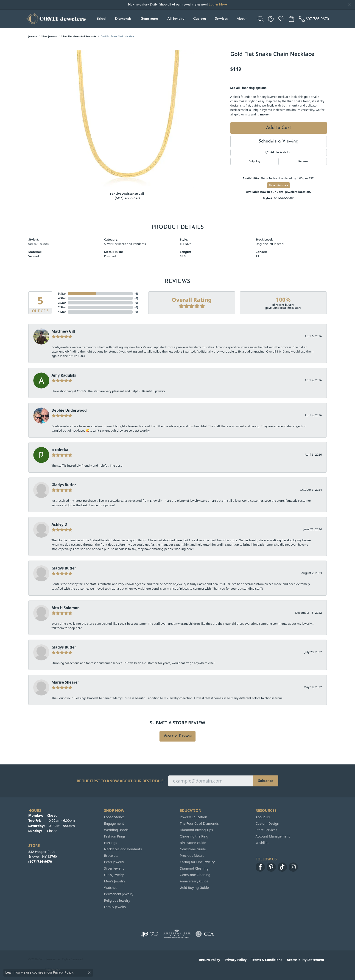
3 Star (62, 303)
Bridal (101, 19)
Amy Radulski (64, 375)
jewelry (33, 36)
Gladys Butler (64, 485)
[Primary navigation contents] (172, 19)
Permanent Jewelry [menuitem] (119, 894)
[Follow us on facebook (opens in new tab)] (260, 867)
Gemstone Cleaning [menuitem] (195, 875)
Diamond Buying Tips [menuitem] (196, 830)
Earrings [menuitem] (111, 843)
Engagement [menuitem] (114, 823)
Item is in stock (279, 185)
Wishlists (262, 843)
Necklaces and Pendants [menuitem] (123, 849)
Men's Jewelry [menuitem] (115, 881)
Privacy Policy (236, 960)
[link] (314, 19)
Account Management (273, 836)
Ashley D (60, 524)
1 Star (62, 312)
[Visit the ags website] (177, 934)
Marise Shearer (65, 682)
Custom (200, 19)
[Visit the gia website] (205, 934)
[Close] (349, 5)
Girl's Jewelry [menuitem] (114, 875)
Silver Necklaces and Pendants (79, 36)
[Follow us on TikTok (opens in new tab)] (282, 867)
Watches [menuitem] (111, 888)
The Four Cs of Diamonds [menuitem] (199, 823)
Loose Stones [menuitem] (114, 817)
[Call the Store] (40, 861)
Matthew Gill (63, 331)
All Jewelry (176, 19)
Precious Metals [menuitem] (192, 855)
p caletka (60, 450)
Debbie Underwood (69, 410)
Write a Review (178, 736)
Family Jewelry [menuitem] (115, 907)
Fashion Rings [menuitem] (115, 836)
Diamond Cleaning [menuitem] (194, 868)
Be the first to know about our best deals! (121, 781)
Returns (303, 162)
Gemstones (150, 19)
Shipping (254, 162)
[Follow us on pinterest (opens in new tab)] (271, 867)
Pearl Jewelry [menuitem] (114, 862)
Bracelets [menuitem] (111, 855)
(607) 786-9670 (127, 198)
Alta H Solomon (66, 608)
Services (221, 19)
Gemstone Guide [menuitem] (193, 849)
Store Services (266, 830)
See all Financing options (249, 88)
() (136, 294)
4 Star (62, 298)
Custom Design (267, 823)
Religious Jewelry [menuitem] (117, 900)
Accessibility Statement (306, 960)
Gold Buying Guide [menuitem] (194, 888)
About (242, 19)
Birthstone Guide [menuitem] (193, 843)
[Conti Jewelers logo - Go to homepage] (56, 19)
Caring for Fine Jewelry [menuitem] (197, 862)
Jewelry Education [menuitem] (194, 817)
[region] (127, 119)
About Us (263, 817)
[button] (261, 19)
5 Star (62, 294)
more (265, 114)
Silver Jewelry (49, 36)
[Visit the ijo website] (150, 934)
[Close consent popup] (89, 973)
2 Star (62, 307)
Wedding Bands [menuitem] (116, 830)
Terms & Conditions (267, 960)
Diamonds (123, 19)
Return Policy (210, 960)
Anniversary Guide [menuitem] (194, 881)
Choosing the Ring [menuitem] (194, 836)
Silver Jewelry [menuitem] (114, 868)
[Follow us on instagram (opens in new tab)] (293, 867)
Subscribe (266, 781)
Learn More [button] (218, 5)
